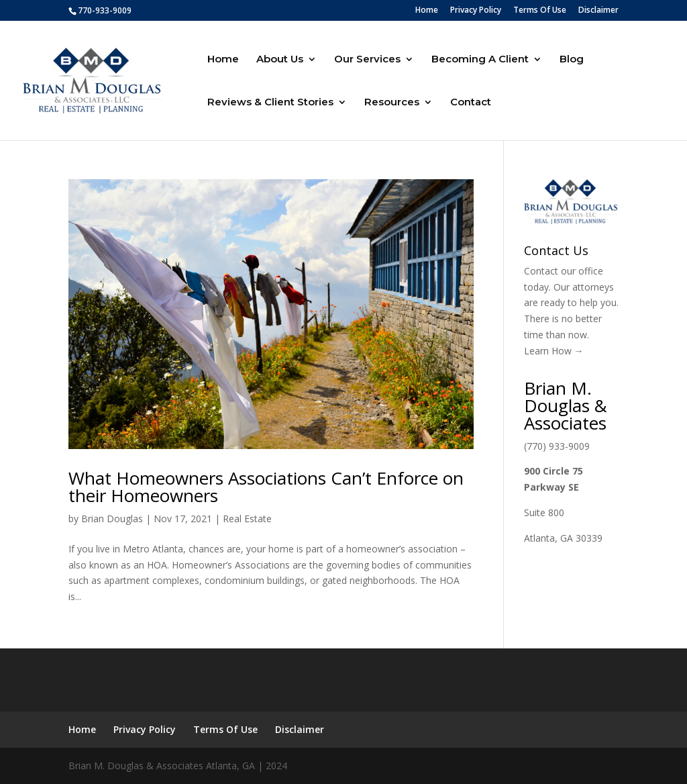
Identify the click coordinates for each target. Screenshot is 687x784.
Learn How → (554, 351)
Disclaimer (598, 11)
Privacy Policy (476, 11)
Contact (471, 103)
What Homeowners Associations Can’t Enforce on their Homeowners (266, 487)
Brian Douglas (112, 519)
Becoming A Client (480, 60)
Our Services (367, 60)
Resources (392, 103)
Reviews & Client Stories (270, 103)
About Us (280, 60)
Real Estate (247, 519)
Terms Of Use (540, 11)
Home (427, 11)
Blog (572, 60)
